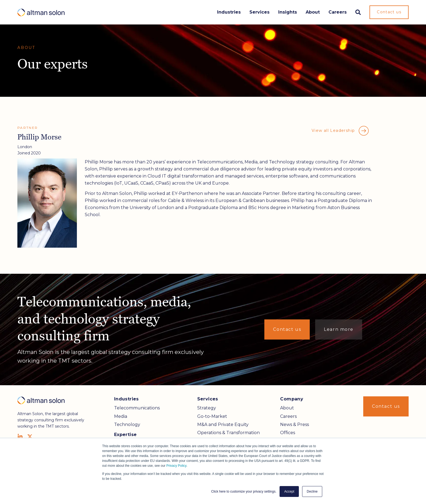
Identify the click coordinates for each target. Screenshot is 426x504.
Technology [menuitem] (127, 424)
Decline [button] (312, 491)
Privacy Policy (176, 466)
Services (259, 12)
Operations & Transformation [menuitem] (228, 433)
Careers (338, 12)
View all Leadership (341, 131)
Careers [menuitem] (288, 416)
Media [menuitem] (121, 416)
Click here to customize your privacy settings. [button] (244, 491)
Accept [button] (289, 491)
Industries (229, 12)
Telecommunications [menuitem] (137, 408)
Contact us (389, 12)
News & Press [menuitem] (295, 424)
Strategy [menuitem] (207, 408)
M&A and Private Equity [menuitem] (223, 424)
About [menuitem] (287, 408)
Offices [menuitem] (288, 433)
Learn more (339, 329)
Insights (288, 12)
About (313, 12)
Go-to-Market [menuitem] (212, 416)
